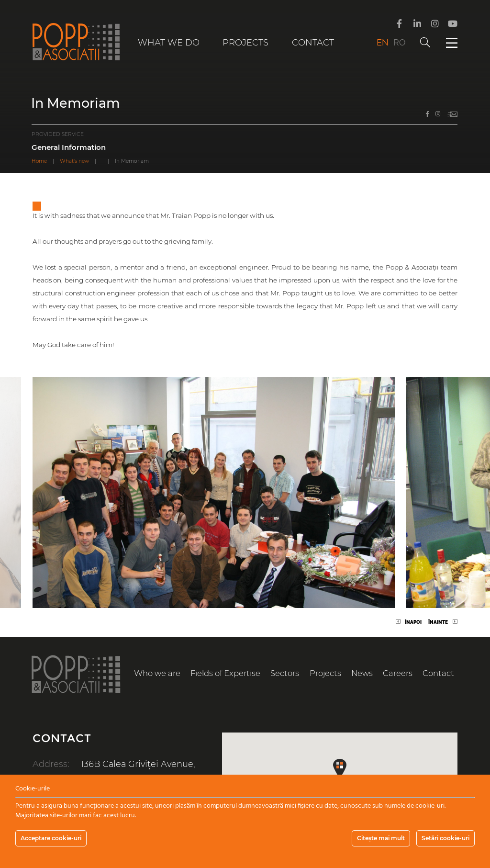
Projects (245, 43)
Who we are (157, 673)
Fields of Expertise (226, 673)
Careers (398, 673)
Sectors (285, 673)
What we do (169, 43)
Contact (313, 43)
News (362, 673)
